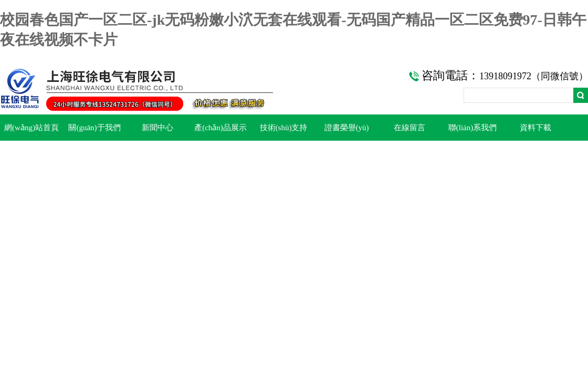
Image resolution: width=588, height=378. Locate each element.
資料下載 (535, 128)
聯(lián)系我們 (472, 128)
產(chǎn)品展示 (220, 128)
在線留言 (409, 128)
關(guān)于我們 (94, 128)
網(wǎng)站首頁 (31, 128)
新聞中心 (157, 128)
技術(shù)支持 (284, 128)
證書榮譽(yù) (347, 128)
